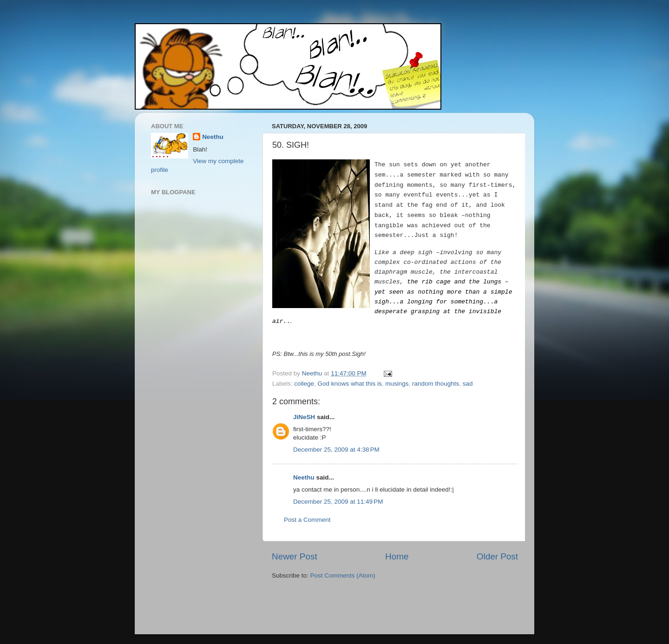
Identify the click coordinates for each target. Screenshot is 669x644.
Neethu (304, 477)
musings (397, 384)
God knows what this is (350, 384)
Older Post (497, 556)
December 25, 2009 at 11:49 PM (338, 502)
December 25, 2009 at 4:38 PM (336, 450)
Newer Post (295, 556)
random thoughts (436, 384)
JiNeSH (304, 417)
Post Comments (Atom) (343, 575)
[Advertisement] (326, 608)
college (304, 384)
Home (397, 556)
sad (468, 384)
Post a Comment (307, 520)
